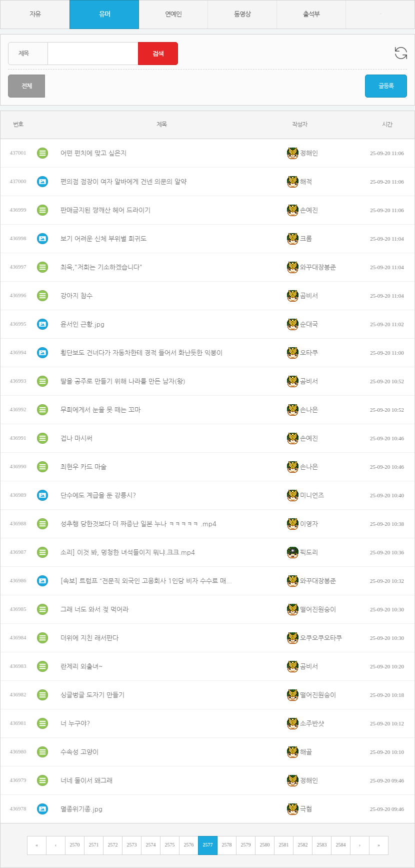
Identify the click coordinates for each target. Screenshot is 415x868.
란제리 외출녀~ (82, 667)
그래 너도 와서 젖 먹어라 (94, 610)
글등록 (386, 86)
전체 (26, 86)
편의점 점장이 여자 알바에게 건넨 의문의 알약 (123, 182)
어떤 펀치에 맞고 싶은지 (93, 153)
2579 (246, 845)
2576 (189, 845)
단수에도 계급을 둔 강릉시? (98, 496)
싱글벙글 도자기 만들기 (92, 695)
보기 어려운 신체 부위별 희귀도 (103, 239)
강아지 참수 (76, 296)
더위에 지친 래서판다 (89, 638)
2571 (94, 845)
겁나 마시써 (76, 439)
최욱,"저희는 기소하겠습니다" (101, 267)
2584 (341, 845)
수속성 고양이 (79, 752)
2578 (227, 845)
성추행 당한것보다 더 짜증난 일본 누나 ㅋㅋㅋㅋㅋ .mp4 (138, 524)
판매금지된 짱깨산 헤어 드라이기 (105, 210)
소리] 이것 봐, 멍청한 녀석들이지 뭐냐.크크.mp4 (128, 553)
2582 (303, 845)
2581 (284, 845)
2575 (170, 845)
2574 (151, 845)
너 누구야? (75, 724)
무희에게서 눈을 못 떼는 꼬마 (100, 410)
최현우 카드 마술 (83, 467)
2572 (113, 845)
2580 (265, 845)
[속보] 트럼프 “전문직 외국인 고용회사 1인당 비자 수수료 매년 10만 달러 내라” (148, 581)
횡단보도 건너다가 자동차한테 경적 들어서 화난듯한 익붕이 (141, 353)
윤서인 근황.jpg (82, 324)
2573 (132, 845)
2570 (75, 845)
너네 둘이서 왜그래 (86, 781)
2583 (322, 845)
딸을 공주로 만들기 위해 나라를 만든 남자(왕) (123, 381)
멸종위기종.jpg (81, 809)
